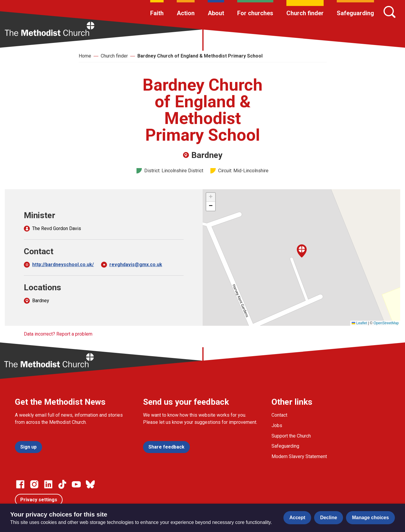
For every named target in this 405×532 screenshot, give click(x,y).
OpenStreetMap (386, 323)
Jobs (277, 425)
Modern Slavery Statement (299, 456)
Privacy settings (39, 500)
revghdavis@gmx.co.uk (136, 265)
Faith (157, 13)
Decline (329, 518)
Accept (297, 518)
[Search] (390, 12)
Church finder (305, 13)
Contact (279, 415)
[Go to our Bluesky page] (90, 484)
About (216, 13)
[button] (302, 251)
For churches (255, 13)
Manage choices (370, 518)
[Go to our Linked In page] (48, 484)
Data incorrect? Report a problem (58, 334)
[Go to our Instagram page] (34, 484)
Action (186, 13)
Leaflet (359, 323)
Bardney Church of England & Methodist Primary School (200, 56)
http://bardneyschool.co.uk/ (63, 265)
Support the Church (291, 436)
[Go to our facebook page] (20, 484)
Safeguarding (355, 13)
